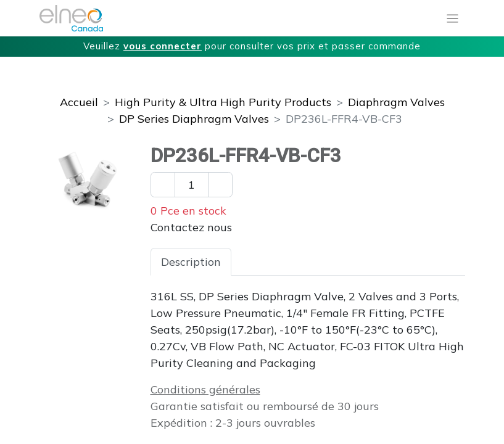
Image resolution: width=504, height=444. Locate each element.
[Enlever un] (163, 185)
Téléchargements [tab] (381, 262)
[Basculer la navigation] (452, 18)
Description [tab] (191, 262)
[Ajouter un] (220, 185)
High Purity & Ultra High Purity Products (223, 102)
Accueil (79, 102)
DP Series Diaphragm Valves (194, 119)
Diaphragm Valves (396, 102)
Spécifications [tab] (278, 262)
